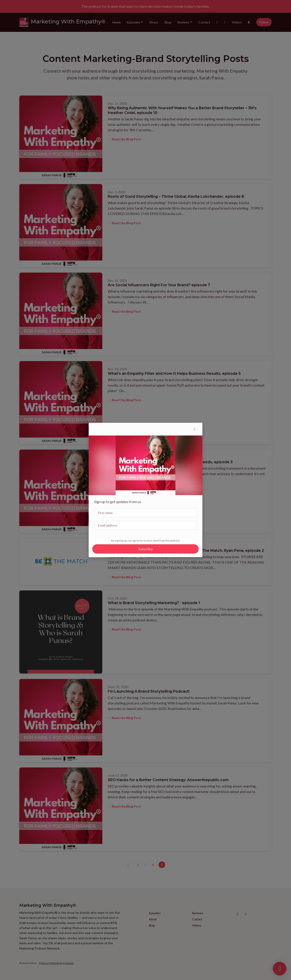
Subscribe (145, 549)
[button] (195, 429)
